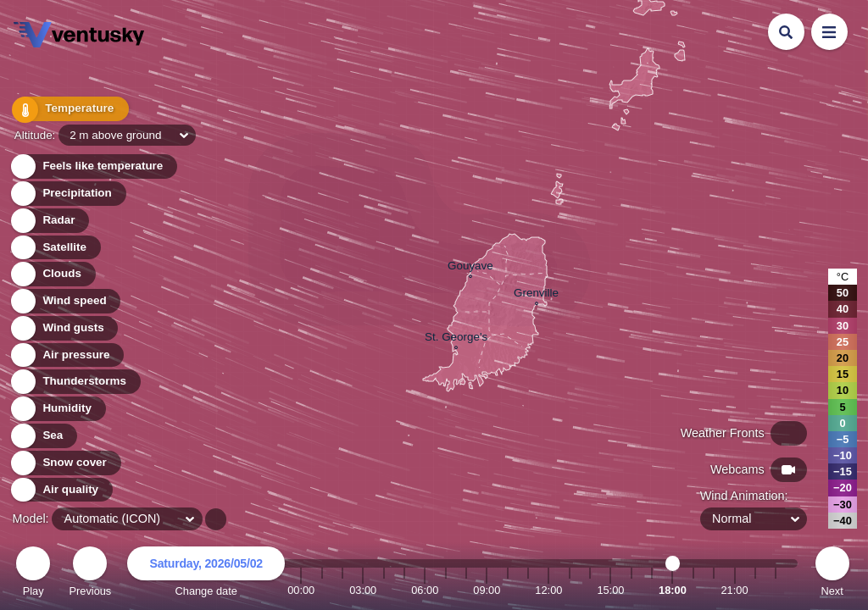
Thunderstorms (75, 382)
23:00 (776, 590)
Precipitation (67, 194)
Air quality (61, 490)
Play (33, 574)
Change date (206, 574)
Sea (43, 436)
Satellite (55, 248)
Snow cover (65, 463)
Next (832, 574)
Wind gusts (64, 328)
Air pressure (67, 355)
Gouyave (470, 268)
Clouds (52, 274)
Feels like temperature (93, 166)
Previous (90, 574)
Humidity (57, 409)
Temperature (67, 110)
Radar (49, 221)
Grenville (536, 295)
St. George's (456, 339)
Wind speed (65, 301)
